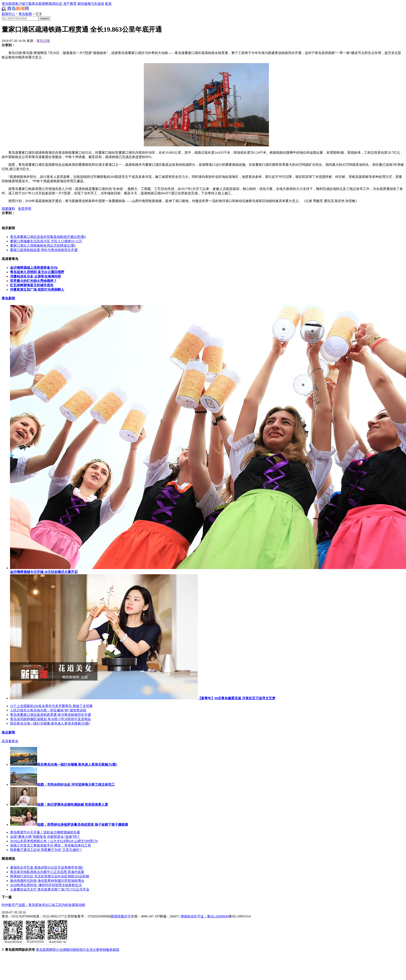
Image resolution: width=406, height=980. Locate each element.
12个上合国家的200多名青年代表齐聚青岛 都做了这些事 (51, 706)
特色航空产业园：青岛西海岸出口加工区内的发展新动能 (43, 905)
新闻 (52, 4)
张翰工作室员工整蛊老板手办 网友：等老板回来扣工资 (50, 845)
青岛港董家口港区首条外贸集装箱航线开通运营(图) (48, 237)
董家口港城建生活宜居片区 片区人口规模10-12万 (46, 241)
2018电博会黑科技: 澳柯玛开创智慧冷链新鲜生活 (46, 885)
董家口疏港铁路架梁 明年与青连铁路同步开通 (44, 250)
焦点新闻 (8, 732)
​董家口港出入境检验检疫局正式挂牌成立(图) (43, 246)
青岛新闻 (25, 14)
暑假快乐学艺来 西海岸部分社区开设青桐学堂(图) (47, 868)
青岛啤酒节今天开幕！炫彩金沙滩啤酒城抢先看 (45, 832)
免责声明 (25, 209)
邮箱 (116, 950)
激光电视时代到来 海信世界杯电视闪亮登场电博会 (47, 881)
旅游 (101, 4)
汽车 (94, 4)
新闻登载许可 (121, 916)
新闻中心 (8, 14)
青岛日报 (43, 41)
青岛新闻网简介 (48, 950)
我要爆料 (8, 209)
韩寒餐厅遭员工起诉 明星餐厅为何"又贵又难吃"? (46, 850)
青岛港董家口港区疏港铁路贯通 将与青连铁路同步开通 (50, 715)
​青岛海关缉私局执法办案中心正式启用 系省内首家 (47, 872)
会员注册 (93, 950)
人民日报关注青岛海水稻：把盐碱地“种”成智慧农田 (48, 710)
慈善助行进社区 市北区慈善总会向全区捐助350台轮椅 (50, 876)
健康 (87, 4)
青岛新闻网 (40, 4)
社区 (59, 4)
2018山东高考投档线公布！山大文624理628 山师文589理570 (54, 841)
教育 (73, 4)
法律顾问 (66, 950)
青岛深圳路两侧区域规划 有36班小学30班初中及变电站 (50, 719)
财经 (81, 4)
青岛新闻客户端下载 (17, 4)
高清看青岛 (10, 741)
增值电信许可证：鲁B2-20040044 (205, 916)
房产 (67, 4)
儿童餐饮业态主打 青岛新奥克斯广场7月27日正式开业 (50, 889)
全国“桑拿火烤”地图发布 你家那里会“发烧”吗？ (45, 837)
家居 (108, 4)
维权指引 (79, 950)
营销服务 (106, 950)
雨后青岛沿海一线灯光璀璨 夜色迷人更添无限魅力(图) (50, 723)
